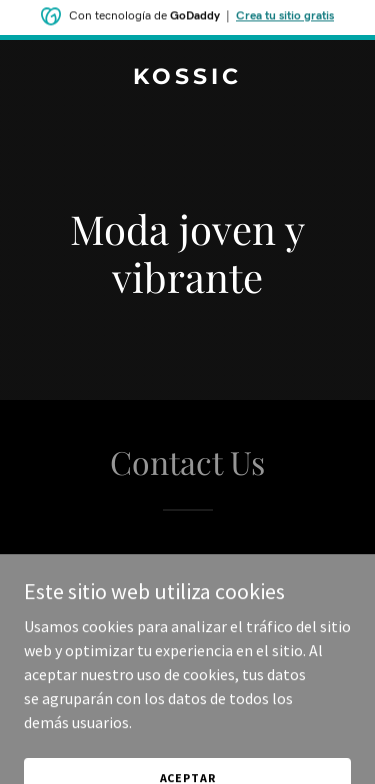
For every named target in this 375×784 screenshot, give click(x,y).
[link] (187, 78)
